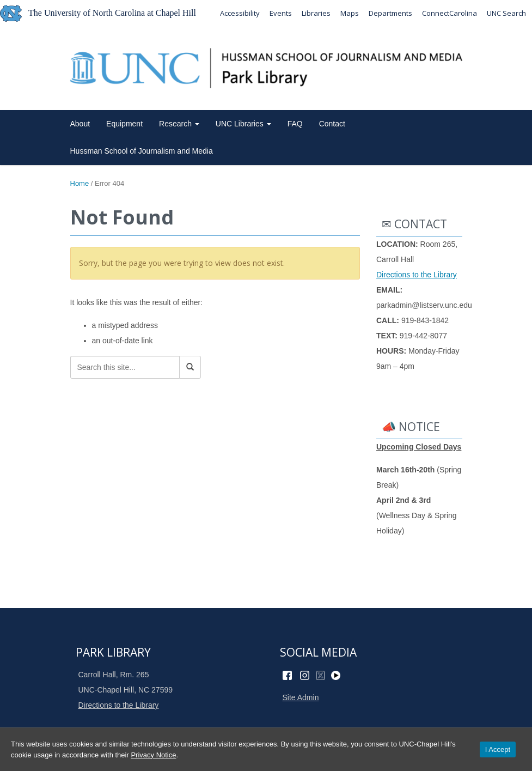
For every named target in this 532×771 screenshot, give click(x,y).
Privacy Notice (153, 755)
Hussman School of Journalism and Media (142, 151)
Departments (390, 13)
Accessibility (240, 13)
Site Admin (301, 697)
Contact (332, 124)
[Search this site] (125, 367)
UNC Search (506, 13)
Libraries (316, 13)
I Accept (498, 749)
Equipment (124, 124)
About (80, 124)
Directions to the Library (417, 275)
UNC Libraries (243, 124)
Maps (350, 13)
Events (281, 13)
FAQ (295, 124)
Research (179, 124)
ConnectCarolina (450, 13)
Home (80, 183)
